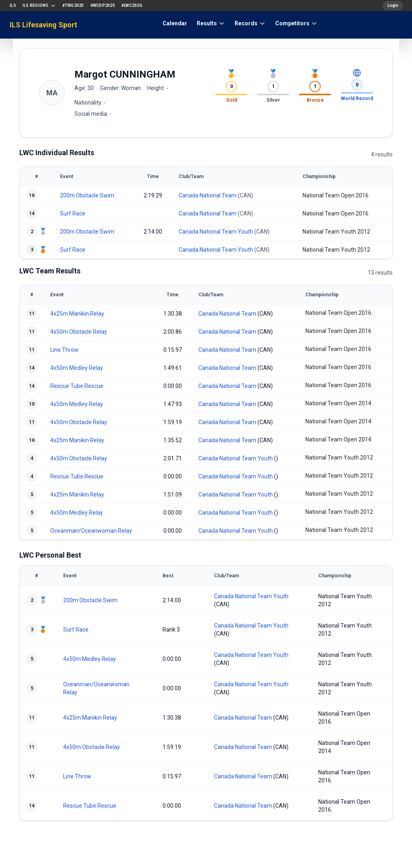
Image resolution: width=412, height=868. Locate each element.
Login (393, 5)
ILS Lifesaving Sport (43, 25)
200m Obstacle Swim (87, 195)
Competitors (296, 23)
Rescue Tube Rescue (77, 386)
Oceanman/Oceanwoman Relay (91, 531)
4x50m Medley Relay (77, 368)
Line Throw (64, 350)
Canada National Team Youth (216, 232)
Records (250, 23)
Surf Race (73, 213)
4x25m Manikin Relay (77, 314)
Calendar (175, 23)
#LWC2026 (132, 5)
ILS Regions (39, 6)
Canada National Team (208, 195)
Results (211, 23)
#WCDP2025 (103, 5)
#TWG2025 (73, 5)
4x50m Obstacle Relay (79, 332)
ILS (13, 5)
